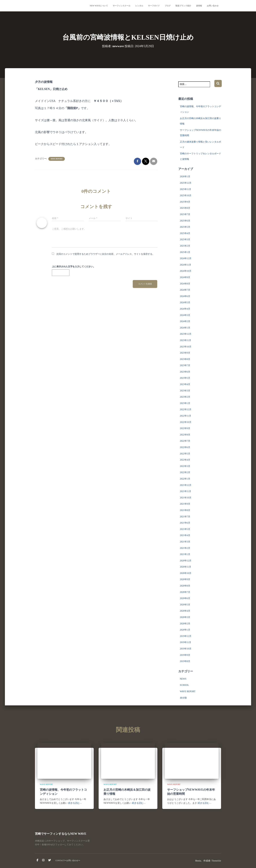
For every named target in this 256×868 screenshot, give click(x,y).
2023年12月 (186, 334)
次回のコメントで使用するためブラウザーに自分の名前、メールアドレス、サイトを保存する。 (105, 254)
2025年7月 (185, 214)
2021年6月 (185, 523)
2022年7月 (185, 441)
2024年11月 (186, 265)
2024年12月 (186, 258)
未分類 (183, 698)
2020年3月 (185, 617)
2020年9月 (185, 579)
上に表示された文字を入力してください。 (74, 267)
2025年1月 (185, 252)
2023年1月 (185, 403)
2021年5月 (185, 529)
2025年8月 (185, 208)
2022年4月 (185, 460)
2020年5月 (185, 605)
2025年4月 (185, 233)
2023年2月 (185, 397)
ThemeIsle (216, 861)
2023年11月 (186, 340)
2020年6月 (185, 598)
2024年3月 (185, 315)
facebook (37, 860)
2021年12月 (186, 485)
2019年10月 (186, 649)
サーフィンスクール (122, 6)
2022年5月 (185, 454)
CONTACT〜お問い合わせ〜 (68, 860)
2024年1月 (185, 328)
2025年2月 (185, 246)
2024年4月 (185, 309)
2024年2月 (185, 321)
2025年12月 (186, 183)
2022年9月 (185, 428)
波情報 (199, 6)
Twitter (49, 860)
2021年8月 (185, 510)
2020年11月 (186, 567)
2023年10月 (186, 347)
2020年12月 (186, 561)
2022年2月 (185, 472)
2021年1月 (185, 554)
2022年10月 (186, 422)
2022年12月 (186, 409)
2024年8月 (185, 284)
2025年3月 (185, 240)
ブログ (168, 6)
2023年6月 (185, 372)
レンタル (139, 6)
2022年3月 (185, 466)
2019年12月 (186, 636)
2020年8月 (185, 586)
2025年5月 (185, 227)
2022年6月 (185, 447)
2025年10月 (186, 195)
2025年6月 (185, 221)
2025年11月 (186, 189)
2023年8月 (185, 359)
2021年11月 (186, 491)
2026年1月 (185, 177)
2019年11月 (186, 642)
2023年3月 (185, 391)
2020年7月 (185, 592)
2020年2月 (185, 624)
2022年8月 (185, 435)
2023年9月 (185, 353)
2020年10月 (186, 573)
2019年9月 (185, 655)
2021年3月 (185, 542)
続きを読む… (75, 803)
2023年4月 (185, 384)
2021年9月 (185, 504)
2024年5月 (185, 302)
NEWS (183, 679)
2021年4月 (185, 535)
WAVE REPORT (57, 159)
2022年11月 (186, 416)
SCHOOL (184, 685)
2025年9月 (185, 202)
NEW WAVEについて (99, 6)
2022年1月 (185, 479)
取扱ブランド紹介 (183, 6)
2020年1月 (185, 630)
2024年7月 (185, 290)
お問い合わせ (213, 6)
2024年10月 (186, 271)
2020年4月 (185, 611)
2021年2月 (185, 548)
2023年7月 (185, 365)
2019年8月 (185, 661)
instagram (43, 860)
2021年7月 (185, 517)
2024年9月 (185, 277)
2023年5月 (185, 378)
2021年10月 (186, 498)
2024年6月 (185, 296)
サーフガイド (154, 6)
